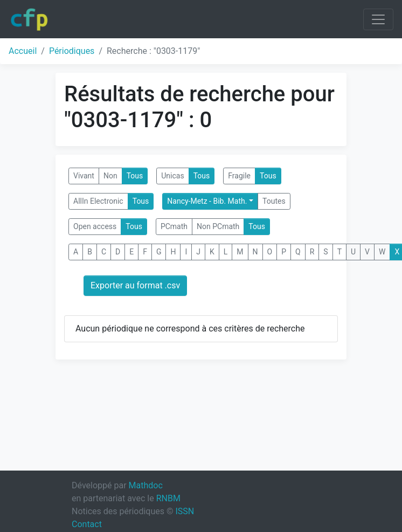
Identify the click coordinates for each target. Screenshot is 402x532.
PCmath (174, 226)
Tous (135, 176)
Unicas (172, 176)
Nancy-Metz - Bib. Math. (207, 201)
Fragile (239, 176)
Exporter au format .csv (135, 285)
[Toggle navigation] (378, 19)
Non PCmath (218, 226)
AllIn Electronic (98, 201)
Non (110, 176)
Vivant (84, 176)
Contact (87, 524)
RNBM (168, 498)
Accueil (23, 51)
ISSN (185, 511)
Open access (95, 226)
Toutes (274, 201)
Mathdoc (146, 485)
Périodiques (72, 51)
